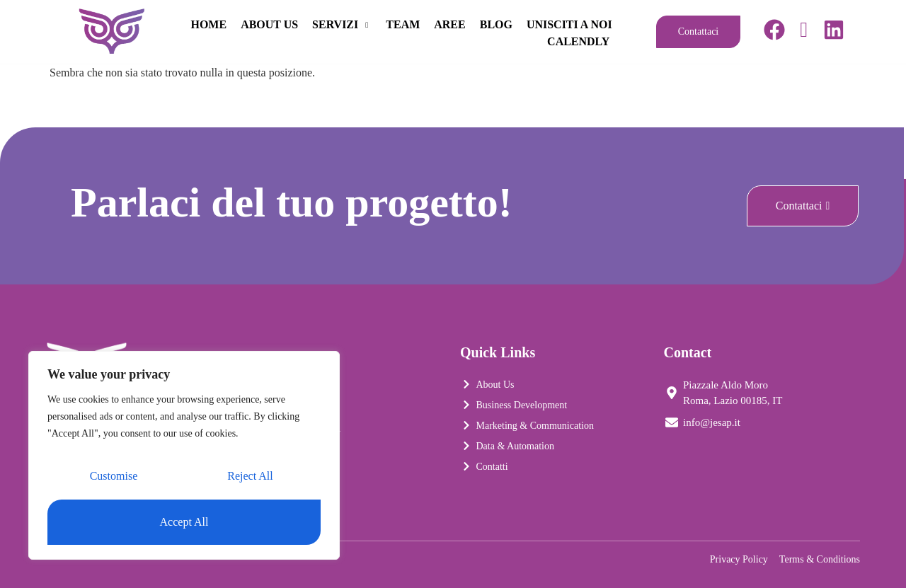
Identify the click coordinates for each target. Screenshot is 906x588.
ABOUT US (368, 24)
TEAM (503, 24)
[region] (184, 456)
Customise (114, 477)
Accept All (184, 522)
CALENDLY (580, 41)
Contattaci (699, 31)
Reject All (250, 477)
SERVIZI (442, 24)
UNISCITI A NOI (490, 41)
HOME (308, 24)
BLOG (595, 24)
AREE (549, 24)
